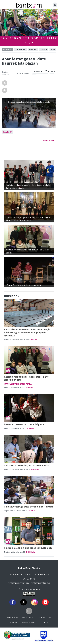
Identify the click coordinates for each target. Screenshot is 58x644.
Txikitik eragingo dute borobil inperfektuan (29, 507)
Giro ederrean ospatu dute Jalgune (24, 424)
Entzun (38, 72)
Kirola (34, 340)
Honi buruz (13, 618)
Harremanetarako (31, 623)
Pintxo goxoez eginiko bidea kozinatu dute (28, 548)
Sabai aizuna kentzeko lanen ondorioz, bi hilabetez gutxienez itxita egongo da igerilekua (27, 332)
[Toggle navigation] (4, 5)
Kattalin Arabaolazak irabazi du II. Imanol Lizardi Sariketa (27, 378)
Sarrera (7, 50)
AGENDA (44, 50)
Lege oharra (28, 618)
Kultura (8, 132)
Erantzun (49, 140)
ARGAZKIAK (20, 50)
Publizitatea (45, 618)
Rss (46, 623)
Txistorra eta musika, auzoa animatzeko (27, 465)
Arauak (14, 623)
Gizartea (30, 428)
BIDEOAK (33, 50)
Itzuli (52, 72)
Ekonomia (30, 552)
